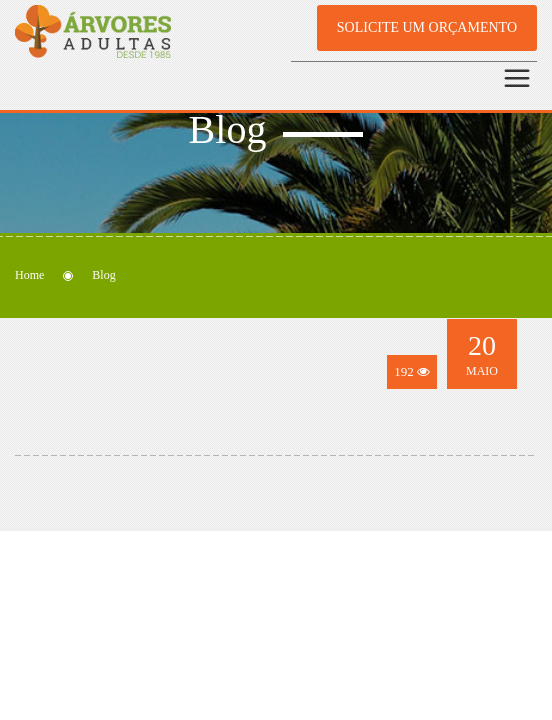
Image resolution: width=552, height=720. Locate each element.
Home (29, 275)
